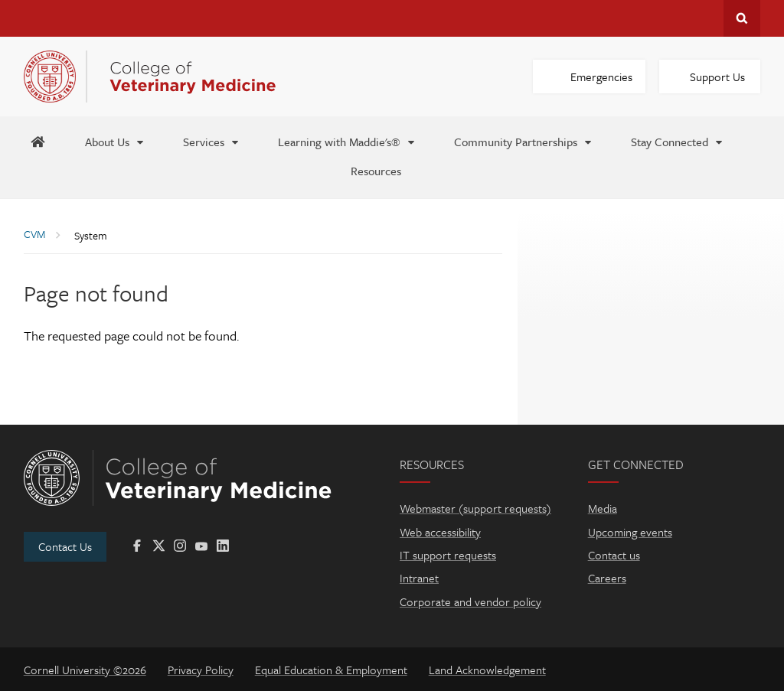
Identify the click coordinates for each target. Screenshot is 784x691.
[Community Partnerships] (524, 141)
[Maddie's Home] (38, 141)
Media (603, 508)
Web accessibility (440, 532)
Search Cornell (742, 18)
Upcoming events (630, 532)
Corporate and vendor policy (470, 601)
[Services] (212, 141)
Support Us (717, 77)
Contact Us (65, 546)
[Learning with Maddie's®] (347, 141)
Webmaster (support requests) (475, 508)
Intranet (419, 578)
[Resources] (376, 170)
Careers (607, 578)
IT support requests (448, 555)
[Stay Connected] (678, 141)
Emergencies (601, 77)
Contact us (614, 555)
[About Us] (115, 141)
